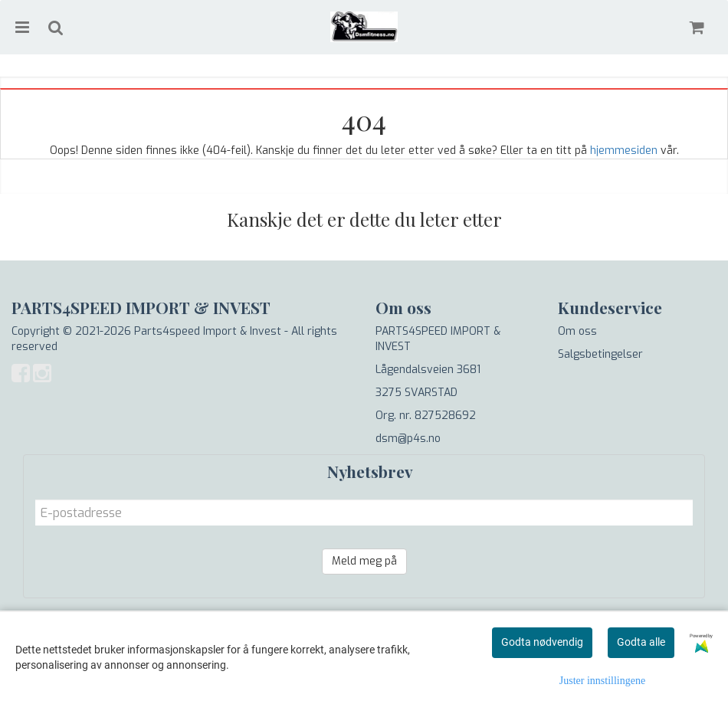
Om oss (577, 331)
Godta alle (641, 642)
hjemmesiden (624, 151)
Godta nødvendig (542, 642)
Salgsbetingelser (600, 354)
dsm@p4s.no (408, 439)
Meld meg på (364, 561)
